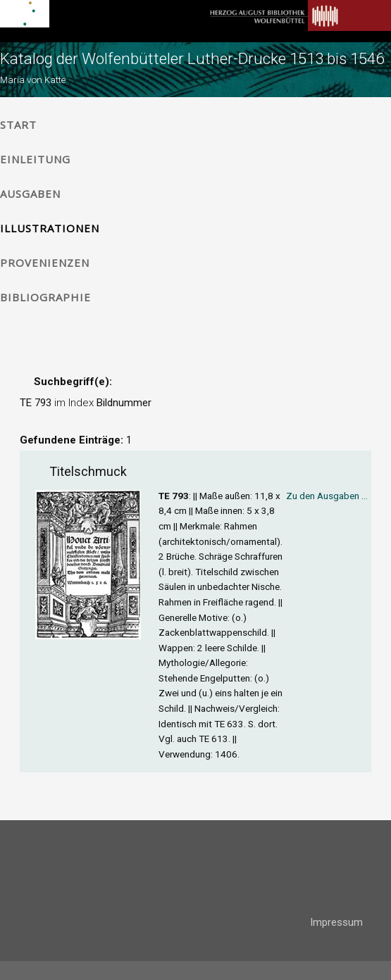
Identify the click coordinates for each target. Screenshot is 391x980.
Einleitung (35, 159)
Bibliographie (45, 297)
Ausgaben (30, 194)
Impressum (336, 922)
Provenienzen (45, 263)
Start (18, 125)
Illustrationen (50, 228)
